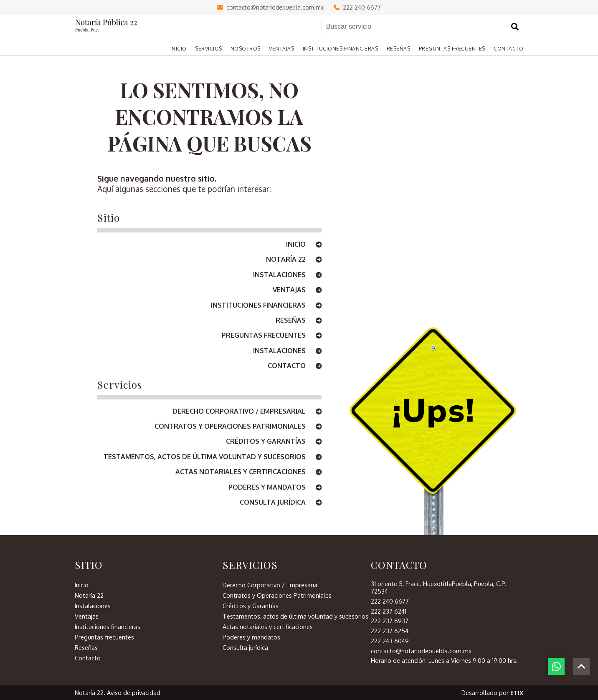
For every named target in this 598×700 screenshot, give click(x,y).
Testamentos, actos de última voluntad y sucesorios (213, 457)
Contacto (295, 366)
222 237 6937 (390, 621)
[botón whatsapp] (556, 667)
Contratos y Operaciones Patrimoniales (238, 427)
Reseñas (299, 321)
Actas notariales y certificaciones (248, 472)
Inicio (304, 245)
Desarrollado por (492, 692)
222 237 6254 (390, 631)
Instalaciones (287, 275)
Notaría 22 (294, 260)
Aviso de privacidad (134, 692)
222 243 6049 (390, 641)
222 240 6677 (357, 7)
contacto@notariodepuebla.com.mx (270, 7)
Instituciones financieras (266, 306)
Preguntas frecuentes (272, 336)
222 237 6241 (389, 611)
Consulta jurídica (281, 503)
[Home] (174, 49)
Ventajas (297, 290)
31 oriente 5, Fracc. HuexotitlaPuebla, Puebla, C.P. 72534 (438, 588)
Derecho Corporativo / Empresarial (247, 412)
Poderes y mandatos (275, 488)
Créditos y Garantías (274, 442)
